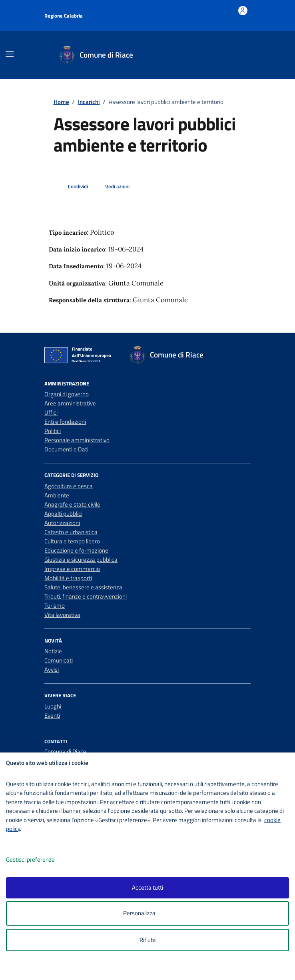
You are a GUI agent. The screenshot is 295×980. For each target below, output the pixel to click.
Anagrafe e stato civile (72, 504)
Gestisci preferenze (39, 860)
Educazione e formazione (76, 550)
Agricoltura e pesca (69, 486)
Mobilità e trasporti (68, 578)
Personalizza (148, 913)
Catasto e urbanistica (71, 532)
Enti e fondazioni (65, 422)
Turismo (55, 606)
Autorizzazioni (62, 523)
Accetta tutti (147, 887)
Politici (53, 431)
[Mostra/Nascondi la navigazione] (10, 54)
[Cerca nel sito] (243, 55)
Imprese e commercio (72, 569)
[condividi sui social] (72, 187)
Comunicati (59, 660)
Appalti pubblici (63, 514)
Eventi (52, 716)
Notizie (53, 651)
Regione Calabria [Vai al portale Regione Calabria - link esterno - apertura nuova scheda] (64, 16)
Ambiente (57, 495)
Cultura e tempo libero (72, 541)
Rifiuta (148, 940)
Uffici (51, 412)
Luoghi (53, 706)
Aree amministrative (70, 403)
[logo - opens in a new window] (150, 969)
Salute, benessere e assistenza (83, 587)
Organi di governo (67, 394)
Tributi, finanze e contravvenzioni (86, 596)
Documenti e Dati (66, 449)
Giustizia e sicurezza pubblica (81, 560)
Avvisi (52, 670)
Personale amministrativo (77, 440)
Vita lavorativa (62, 615)
